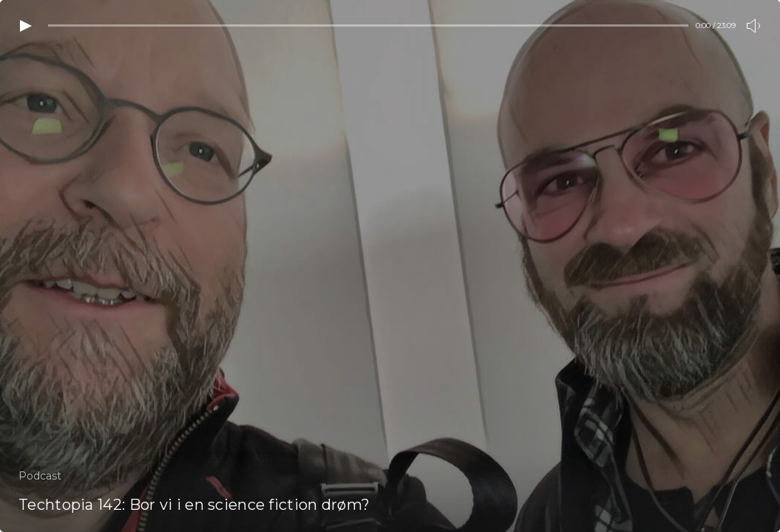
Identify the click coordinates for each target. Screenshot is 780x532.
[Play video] (26, 26)
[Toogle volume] (754, 26)
